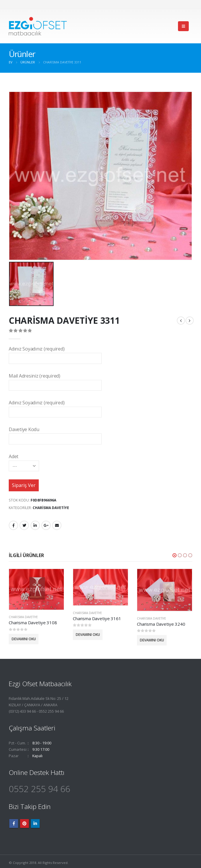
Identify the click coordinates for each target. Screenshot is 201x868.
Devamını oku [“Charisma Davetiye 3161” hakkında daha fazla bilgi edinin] (88, 635)
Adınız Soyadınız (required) (55, 353)
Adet (24, 461)
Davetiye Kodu (55, 434)
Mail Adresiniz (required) (55, 380)
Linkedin (35, 823)
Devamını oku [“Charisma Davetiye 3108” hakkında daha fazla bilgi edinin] (24, 639)
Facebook (13, 525)
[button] (174, 555)
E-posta (57, 525)
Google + (46, 525)
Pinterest (24, 823)
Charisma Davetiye (51, 508)
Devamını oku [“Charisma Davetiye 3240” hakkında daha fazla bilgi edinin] (152, 640)
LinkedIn (35, 525)
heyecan (24, 525)
